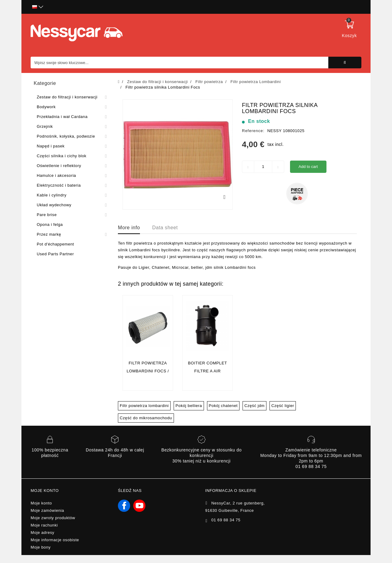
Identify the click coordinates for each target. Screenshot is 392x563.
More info (129, 228)
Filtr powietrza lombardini (144, 406)
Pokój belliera (189, 406)
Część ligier (283, 406)
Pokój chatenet (223, 406)
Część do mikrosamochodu (146, 418)
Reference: (253, 131)
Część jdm (254, 406)
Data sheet (165, 228)
